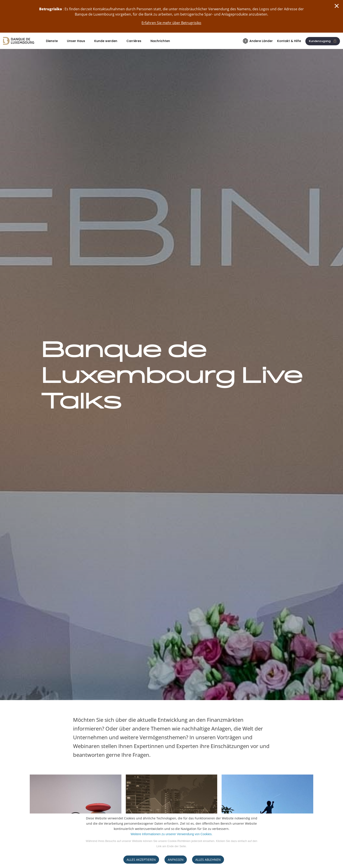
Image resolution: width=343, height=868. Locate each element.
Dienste (52, 41)
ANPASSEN (176, 860)
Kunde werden (106, 41)
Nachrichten (160, 41)
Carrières (134, 41)
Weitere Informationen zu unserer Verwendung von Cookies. (171, 834)
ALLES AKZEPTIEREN (141, 860)
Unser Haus (76, 41)
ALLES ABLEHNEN (208, 860)
